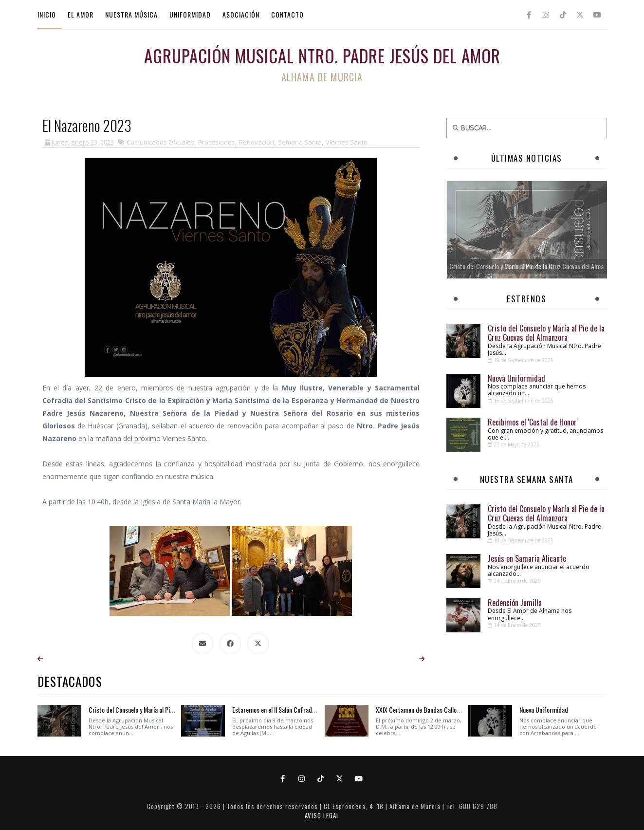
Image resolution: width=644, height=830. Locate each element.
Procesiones (217, 142)
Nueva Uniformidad (516, 378)
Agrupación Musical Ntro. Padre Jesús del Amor (322, 55)
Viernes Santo (347, 142)
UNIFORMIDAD (190, 14)
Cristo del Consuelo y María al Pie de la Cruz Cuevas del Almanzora (546, 333)
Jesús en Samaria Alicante (527, 558)
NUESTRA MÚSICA (131, 14)
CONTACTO (287, 14)
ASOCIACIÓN (241, 14)
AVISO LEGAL (322, 815)
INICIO (47, 14)
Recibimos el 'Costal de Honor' (533, 422)
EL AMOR (81, 14)
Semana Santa (300, 142)
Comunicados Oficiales (160, 142)
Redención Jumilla (515, 603)
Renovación (257, 142)
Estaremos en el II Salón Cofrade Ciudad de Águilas (297, 710)
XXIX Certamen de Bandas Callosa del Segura (433, 710)
